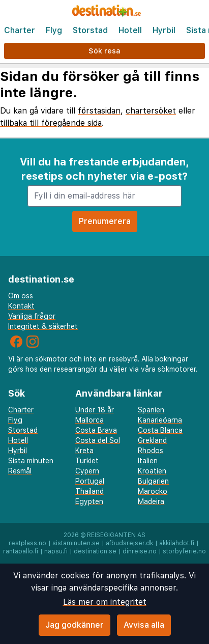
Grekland (152, 440)
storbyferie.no (184, 551)
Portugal (90, 481)
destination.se (95, 551)
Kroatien (152, 471)
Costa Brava (96, 430)
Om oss (21, 296)
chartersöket (151, 111)
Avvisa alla (144, 625)
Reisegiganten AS (116, 535)
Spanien (151, 410)
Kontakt (21, 306)
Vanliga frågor (32, 316)
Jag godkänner (74, 625)
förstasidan (99, 111)
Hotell (130, 30)
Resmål (20, 471)
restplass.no (27, 543)
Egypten (89, 501)
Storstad (90, 30)
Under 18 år (95, 410)
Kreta (84, 451)
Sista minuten (31, 461)
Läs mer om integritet (105, 602)
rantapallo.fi (21, 551)
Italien (148, 461)
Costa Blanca (160, 430)
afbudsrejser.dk (129, 543)
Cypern (87, 471)
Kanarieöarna (160, 420)
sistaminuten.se (76, 543)
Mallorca (89, 420)
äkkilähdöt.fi (177, 543)
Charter (20, 30)
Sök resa (105, 51)
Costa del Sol (98, 440)
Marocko (153, 491)
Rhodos (151, 451)
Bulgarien (153, 481)
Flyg (54, 30)
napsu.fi (56, 551)
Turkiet (87, 461)
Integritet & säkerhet (43, 326)
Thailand (89, 491)
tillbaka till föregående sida (51, 123)
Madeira (151, 501)
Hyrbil (164, 30)
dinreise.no (140, 551)
